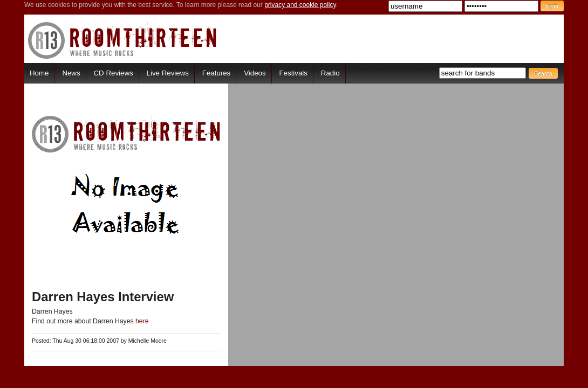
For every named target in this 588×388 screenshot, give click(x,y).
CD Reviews (114, 73)
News (71, 73)
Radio (330, 73)
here (142, 321)
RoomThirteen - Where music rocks (123, 40)
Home (39, 73)
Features (216, 73)
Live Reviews (168, 73)
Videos (255, 73)
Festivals (293, 73)
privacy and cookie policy (300, 5)
